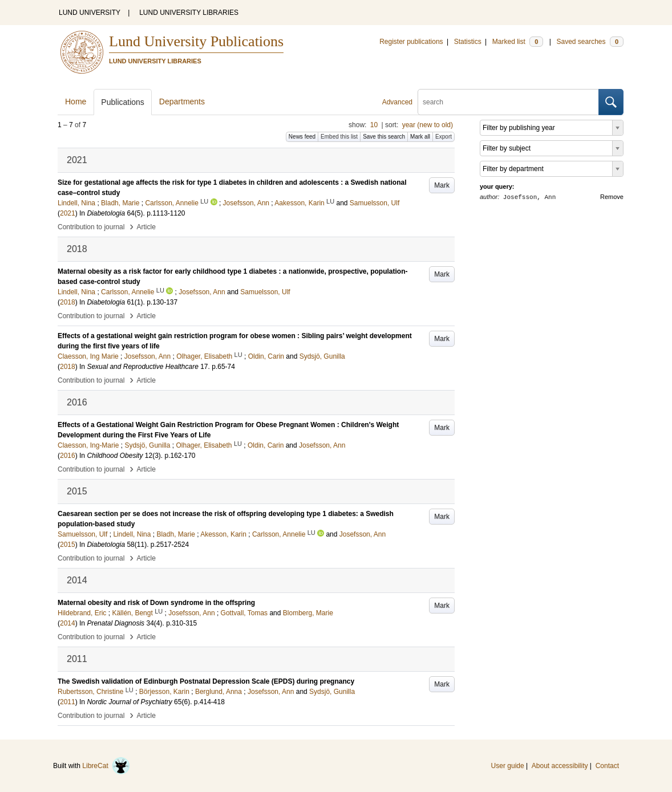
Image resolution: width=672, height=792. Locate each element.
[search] (508, 102)
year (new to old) (428, 125)
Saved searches (590, 42)
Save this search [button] (384, 137)
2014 (68, 623)
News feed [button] (302, 137)
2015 (68, 545)
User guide (508, 766)
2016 (68, 456)
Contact (607, 766)
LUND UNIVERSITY (90, 13)
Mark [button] (442, 185)
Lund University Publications (196, 41)
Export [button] (444, 137)
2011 (68, 702)
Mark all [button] (420, 137)
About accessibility (560, 766)
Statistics (468, 42)
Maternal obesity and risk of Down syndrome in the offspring (156, 603)
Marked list (518, 42)
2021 (68, 213)
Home (76, 101)
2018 (68, 302)
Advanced (397, 102)
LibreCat (106, 766)
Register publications (411, 42)
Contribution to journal (91, 227)
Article (146, 227)
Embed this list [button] (339, 137)
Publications (123, 102)
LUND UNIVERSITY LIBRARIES (189, 13)
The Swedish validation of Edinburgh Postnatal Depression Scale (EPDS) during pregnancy (206, 681)
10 (374, 125)
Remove (612, 197)
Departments (182, 101)
